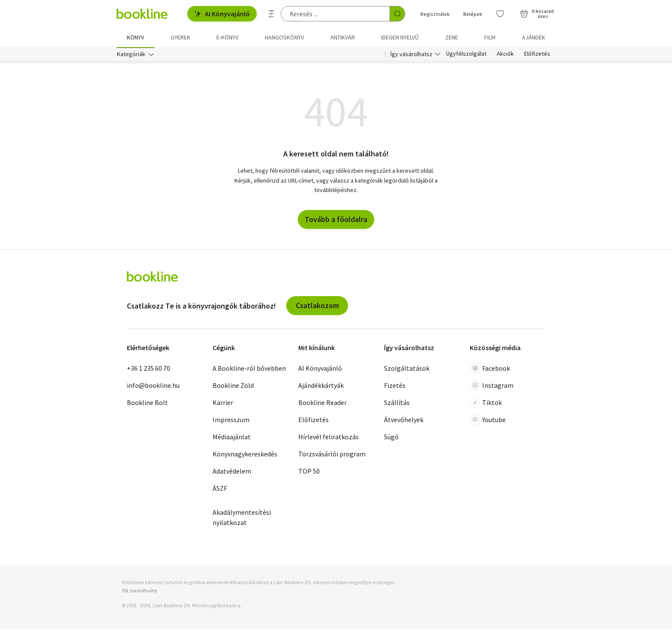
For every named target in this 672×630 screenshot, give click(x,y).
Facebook (490, 369)
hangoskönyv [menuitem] (284, 37)
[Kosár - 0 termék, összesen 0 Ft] (537, 14)
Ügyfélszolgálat (466, 55)
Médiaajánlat (232, 438)
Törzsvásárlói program (332, 455)
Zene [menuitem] (452, 37)
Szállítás (397, 403)
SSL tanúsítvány (139, 591)
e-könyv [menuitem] (227, 37)
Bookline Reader (322, 403)
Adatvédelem (232, 472)
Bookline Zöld (233, 386)
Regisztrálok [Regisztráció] (435, 14)
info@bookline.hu (153, 386)
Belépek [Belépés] (473, 14)
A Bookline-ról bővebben (249, 369)
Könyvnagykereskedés (245, 455)
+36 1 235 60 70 (148, 369)
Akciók (505, 55)
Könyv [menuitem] (135, 37)
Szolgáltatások (407, 369)
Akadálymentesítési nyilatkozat (242, 518)
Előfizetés (537, 55)
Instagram (492, 386)
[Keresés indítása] (397, 14)
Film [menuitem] (490, 37)
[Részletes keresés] (271, 14)
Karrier (223, 403)
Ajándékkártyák (321, 386)
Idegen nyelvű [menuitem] (400, 37)
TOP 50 (309, 472)
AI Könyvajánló (222, 14)
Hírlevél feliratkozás (328, 438)
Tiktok (486, 403)
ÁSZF (220, 489)
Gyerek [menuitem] (180, 37)
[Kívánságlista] (500, 14)
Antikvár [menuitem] (343, 37)
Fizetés (395, 386)
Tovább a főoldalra (336, 220)
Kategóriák (131, 55)
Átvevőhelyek (404, 420)
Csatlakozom (317, 306)
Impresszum (231, 420)
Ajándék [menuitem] (534, 37)
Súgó (391, 438)
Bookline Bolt (147, 403)
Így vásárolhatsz (411, 55)
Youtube (488, 420)
